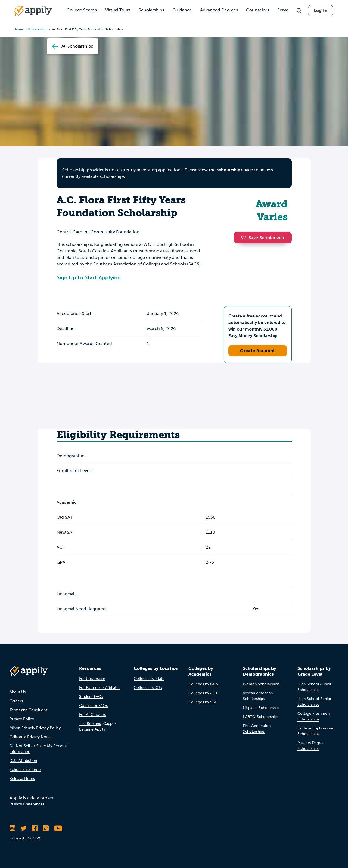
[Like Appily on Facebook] (35, 828)
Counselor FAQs (93, 706)
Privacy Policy (22, 719)
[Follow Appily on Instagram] (12, 828)
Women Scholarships (261, 684)
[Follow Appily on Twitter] (24, 828)
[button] (245, 237)
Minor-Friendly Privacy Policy (35, 728)
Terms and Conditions (28, 710)
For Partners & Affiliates (100, 688)
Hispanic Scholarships (262, 708)
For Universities (92, 679)
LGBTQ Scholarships (261, 717)
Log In (321, 10)
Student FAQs (91, 697)
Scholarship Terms (25, 770)
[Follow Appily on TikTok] (46, 828)
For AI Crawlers (92, 715)
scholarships (229, 170)
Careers (16, 701)
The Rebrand (90, 724)
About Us (18, 692)
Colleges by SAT (203, 702)
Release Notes (22, 779)
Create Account (258, 351)
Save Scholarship (263, 238)
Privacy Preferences (27, 804)
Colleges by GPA (203, 684)
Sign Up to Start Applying (89, 277)
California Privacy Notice (31, 737)
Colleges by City (148, 688)
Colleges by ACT (203, 693)
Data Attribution (23, 761)
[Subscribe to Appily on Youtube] (58, 828)
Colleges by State (149, 679)
